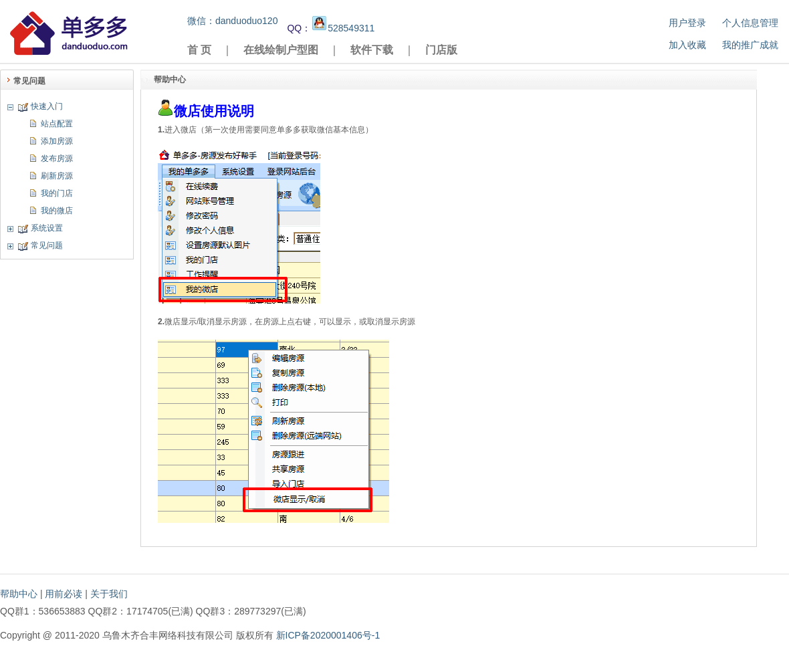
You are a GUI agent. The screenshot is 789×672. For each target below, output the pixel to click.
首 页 (199, 50)
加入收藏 (687, 45)
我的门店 (57, 193)
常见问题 (47, 245)
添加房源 (57, 141)
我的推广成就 (750, 45)
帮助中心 (19, 594)
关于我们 (109, 594)
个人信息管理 (750, 23)
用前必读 (64, 594)
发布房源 (57, 158)
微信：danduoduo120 (232, 21)
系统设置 (47, 228)
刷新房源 (57, 176)
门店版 (441, 50)
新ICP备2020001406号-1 (328, 635)
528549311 (343, 28)
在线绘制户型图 (281, 50)
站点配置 (57, 124)
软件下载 (372, 50)
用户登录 (687, 23)
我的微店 (57, 211)
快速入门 (47, 106)
